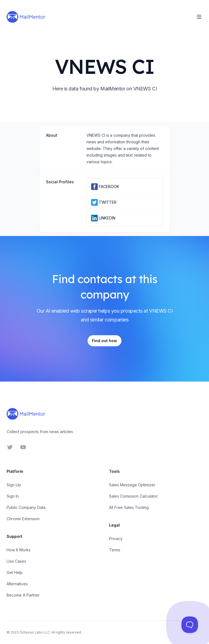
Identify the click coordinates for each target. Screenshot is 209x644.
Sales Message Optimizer (132, 485)
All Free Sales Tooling (129, 507)
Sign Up (14, 485)
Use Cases (16, 561)
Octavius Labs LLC (35, 632)
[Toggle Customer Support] (190, 625)
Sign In (13, 496)
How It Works (19, 550)
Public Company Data (26, 507)
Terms (115, 550)
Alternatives (17, 584)
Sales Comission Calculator (133, 496)
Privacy (116, 539)
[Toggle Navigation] (199, 17)
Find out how (104, 341)
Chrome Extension (23, 519)
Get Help (15, 572)
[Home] (26, 17)
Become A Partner (23, 595)
